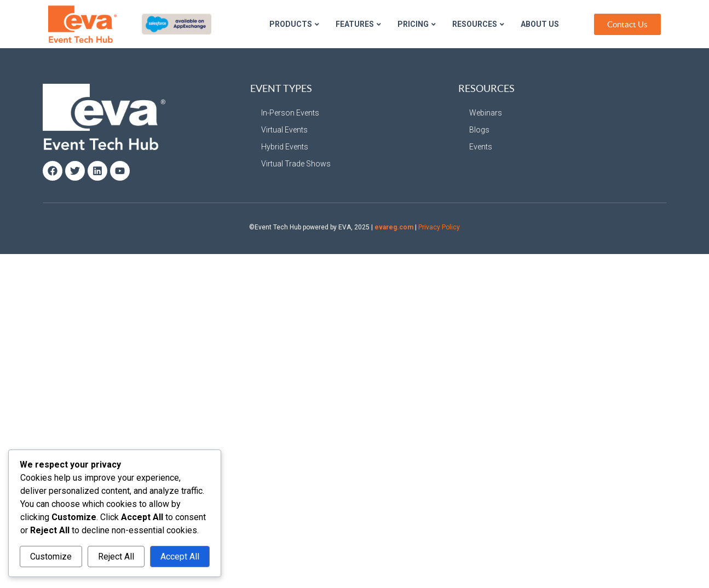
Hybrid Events (285, 147)
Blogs (479, 130)
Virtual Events (284, 130)
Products (294, 24)
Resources (478, 24)
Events (481, 147)
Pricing (417, 24)
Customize (51, 557)
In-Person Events (290, 113)
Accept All (180, 557)
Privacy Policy (439, 227)
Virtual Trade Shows (296, 164)
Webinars (486, 113)
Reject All (116, 557)
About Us (540, 24)
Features (358, 24)
